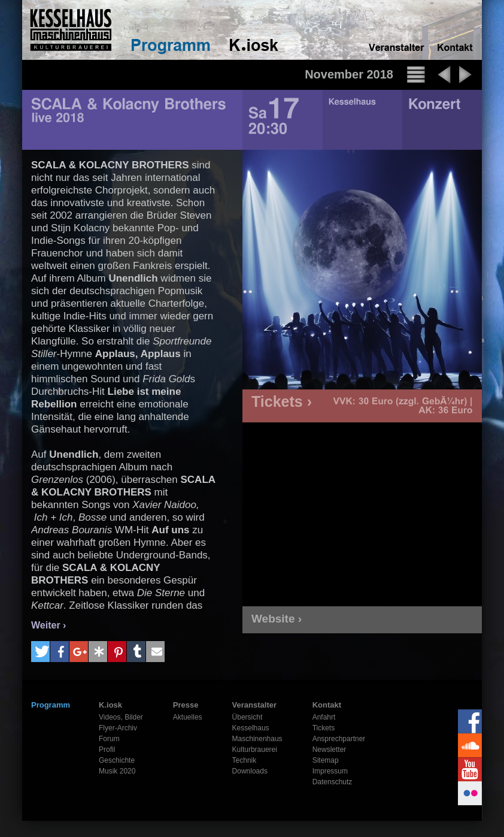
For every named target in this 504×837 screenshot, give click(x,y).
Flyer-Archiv (118, 728)
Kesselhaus (251, 728)
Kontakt (327, 705)
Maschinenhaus (257, 739)
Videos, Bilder (121, 717)
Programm (51, 705)
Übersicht (248, 717)
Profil (107, 750)
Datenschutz (333, 782)
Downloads (250, 771)
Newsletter (330, 750)
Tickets (324, 728)
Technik (245, 760)
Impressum (330, 771)
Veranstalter (254, 705)
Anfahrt (324, 717)
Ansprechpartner (339, 739)
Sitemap (326, 760)
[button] (40, 652)
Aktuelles (188, 717)
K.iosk (110, 705)
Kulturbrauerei (255, 750)
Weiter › (48, 625)
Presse (186, 705)
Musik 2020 (117, 771)
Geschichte (117, 760)
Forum (109, 739)
